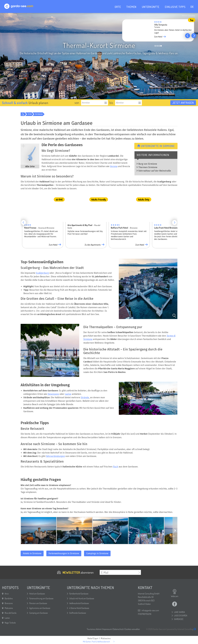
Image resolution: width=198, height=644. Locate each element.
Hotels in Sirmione (32, 553)
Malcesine (9, 608)
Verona (114, 166)
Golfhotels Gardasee (78, 613)
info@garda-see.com (150, 610)
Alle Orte (30, 166)
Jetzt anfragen (183, 103)
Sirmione (39, 114)
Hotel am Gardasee (37, 594)
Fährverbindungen (55, 456)
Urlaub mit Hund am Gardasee (82, 598)
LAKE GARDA (180, 612)
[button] (188, 36)
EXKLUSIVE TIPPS (175, 7)
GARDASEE (179, 619)
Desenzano (53, 394)
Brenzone (9, 603)
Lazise (68, 394)
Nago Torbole (10, 623)
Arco (7, 594)
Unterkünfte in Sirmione (156, 146)
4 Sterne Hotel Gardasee (79, 608)
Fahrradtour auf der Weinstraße (155, 171)
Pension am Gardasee (38, 603)
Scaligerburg (42, 273)
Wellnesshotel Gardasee (79, 603)
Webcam (175, 593)
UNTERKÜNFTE (151, 7)
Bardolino (9, 598)
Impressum (107, 629)
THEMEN (131, 7)
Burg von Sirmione (148, 164)
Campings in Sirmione (97, 553)
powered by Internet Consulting (182, 629)
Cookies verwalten (132, 629)
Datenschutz (118, 629)
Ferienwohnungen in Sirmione (64, 553)
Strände (85, 397)
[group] (160, 31)
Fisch (116, 467)
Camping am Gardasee (38, 613)
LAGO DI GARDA (181, 615)
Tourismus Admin (94, 629)
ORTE (118, 7)
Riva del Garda (11, 613)
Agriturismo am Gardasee (40, 608)
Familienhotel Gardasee (79, 594)
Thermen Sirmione (148, 167)
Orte (30, 114)
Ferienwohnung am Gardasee (41, 598)
